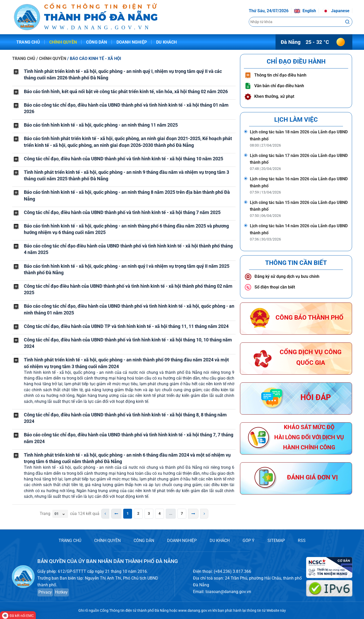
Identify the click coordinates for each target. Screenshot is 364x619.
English (305, 11)
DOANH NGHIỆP (182, 541)
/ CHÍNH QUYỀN (52, 59)
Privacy (45, 592)
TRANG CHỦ (24, 59)
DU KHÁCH (220, 541)
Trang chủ (28, 42)
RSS (302, 541)
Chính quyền (63, 42)
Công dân (97, 42)
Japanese (336, 11)
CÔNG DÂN (144, 541)
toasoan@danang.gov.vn (228, 592)
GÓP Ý (249, 541)
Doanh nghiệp (132, 42)
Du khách (167, 42)
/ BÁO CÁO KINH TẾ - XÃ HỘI (94, 59)
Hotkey (61, 592)
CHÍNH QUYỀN (107, 541)
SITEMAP (276, 541)
